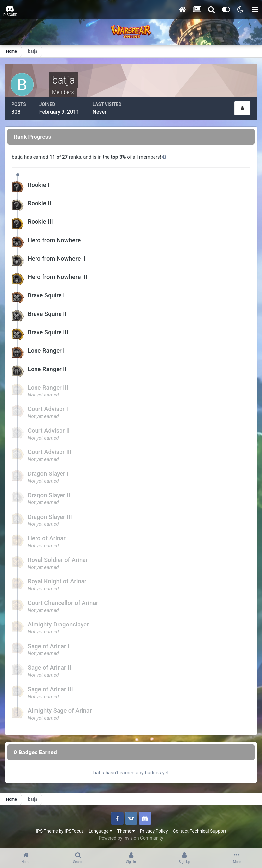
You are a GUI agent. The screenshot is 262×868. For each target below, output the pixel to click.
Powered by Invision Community (131, 838)
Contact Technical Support (199, 831)
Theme (126, 831)
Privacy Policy (154, 831)
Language (101, 831)
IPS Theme (47, 831)
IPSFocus (74, 831)
